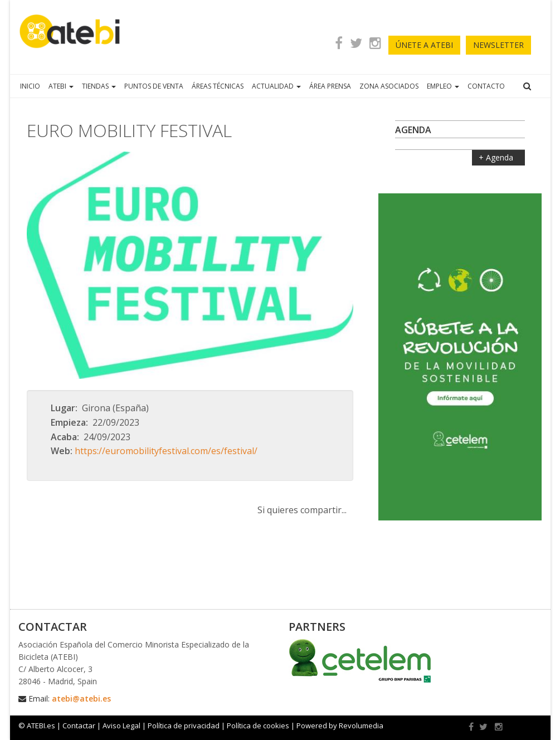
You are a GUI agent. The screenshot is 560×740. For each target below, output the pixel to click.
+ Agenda (497, 157)
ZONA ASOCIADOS (389, 86)
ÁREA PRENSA (330, 86)
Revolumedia (361, 726)
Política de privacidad (184, 726)
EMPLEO (443, 86)
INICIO (30, 86)
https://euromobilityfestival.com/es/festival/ (166, 451)
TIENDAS (99, 86)
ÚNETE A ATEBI (424, 45)
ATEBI (61, 86)
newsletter (498, 45)
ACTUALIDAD (276, 86)
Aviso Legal (121, 726)
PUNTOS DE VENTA (154, 86)
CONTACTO (486, 86)
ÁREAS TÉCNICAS (218, 86)
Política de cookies (258, 726)
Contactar (79, 726)
